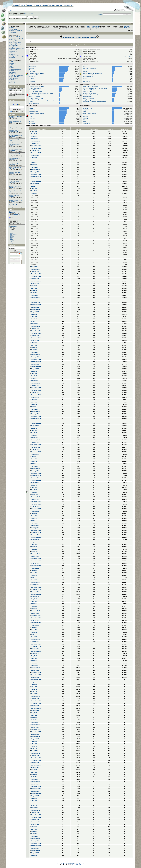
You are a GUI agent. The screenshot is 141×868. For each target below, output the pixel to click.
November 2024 (35, 177)
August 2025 (34, 155)
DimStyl (12, 169)
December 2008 (35, 701)
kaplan (12, 155)
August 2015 (34, 511)
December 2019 (35, 388)
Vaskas (12, 192)
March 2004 (34, 836)
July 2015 (33, 514)
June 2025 (34, 160)
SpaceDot (13, 80)
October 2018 (35, 421)
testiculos (85, 117)
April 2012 (33, 606)
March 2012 (34, 608)
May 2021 (33, 347)
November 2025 (35, 148)
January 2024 (35, 272)
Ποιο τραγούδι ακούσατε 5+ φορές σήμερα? (42, 93)
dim (30, 120)
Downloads (16, 5)
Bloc (73, 865)
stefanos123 (12, 232)
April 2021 (33, 350)
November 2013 (35, 561)
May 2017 (33, 461)
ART (12, 65)
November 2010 (35, 646)
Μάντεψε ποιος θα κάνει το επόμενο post (41, 95)
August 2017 (34, 454)
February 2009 (35, 696)
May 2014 (33, 547)
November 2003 (35, 846)
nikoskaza (12, 238)
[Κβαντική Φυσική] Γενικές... (15, 205)
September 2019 (35, 395)
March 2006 (34, 779)
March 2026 (34, 139)
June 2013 (34, 573)
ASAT (12, 66)
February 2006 (35, 782)
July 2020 (33, 371)
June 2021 (34, 345)
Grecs (84, 111)
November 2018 (35, 419)
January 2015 (35, 528)
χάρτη (127, 27)
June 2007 (34, 744)
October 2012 (35, 592)
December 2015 (35, 502)
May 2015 (33, 518)
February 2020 (35, 383)
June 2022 (34, 317)
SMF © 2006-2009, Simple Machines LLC (75, 864)
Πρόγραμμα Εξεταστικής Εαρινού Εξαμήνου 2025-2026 (79, 37)
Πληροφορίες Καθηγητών (13, 54)
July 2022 (33, 314)
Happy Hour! (59, 5)
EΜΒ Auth (13, 74)
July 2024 (33, 186)
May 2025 (33, 162)
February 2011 (35, 639)
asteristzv (12, 236)
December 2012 (35, 587)
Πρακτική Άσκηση (16, 44)
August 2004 (34, 824)
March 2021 (34, 352)
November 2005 (35, 789)
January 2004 (35, 841)
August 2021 (34, 340)
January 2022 (35, 328)
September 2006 (35, 765)
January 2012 (35, 613)
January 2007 (35, 756)
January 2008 (35, 727)
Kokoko (11, 233)
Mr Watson (12, 141)
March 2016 (34, 495)
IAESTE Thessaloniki (17, 75)
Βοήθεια (95, 27)
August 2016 (34, 483)
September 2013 (35, 566)
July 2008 (33, 713)
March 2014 (34, 551)
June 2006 (34, 772)
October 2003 (35, 848)
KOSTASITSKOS (13, 234)
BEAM (12, 68)
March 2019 (34, 409)
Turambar (32, 72)
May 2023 (33, 291)
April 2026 (33, 136)
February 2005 (35, 810)
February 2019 (35, 412)
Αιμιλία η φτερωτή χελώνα (37, 73)
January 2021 (35, 357)
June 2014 (34, 544)
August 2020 (34, 369)
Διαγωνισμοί (86, 82)
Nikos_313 (12, 118)
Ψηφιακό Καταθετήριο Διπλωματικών (16, 51)
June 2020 (34, 374)
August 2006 (34, 767)
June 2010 (34, 658)
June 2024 (34, 188)
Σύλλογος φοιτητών (88, 75)
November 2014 (35, 533)
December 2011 (35, 616)
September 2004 (35, 822)
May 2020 (33, 376)
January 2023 (35, 300)
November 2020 (35, 362)
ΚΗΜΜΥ (32, 78)
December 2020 (35, 359)
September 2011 (35, 623)
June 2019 (34, 402)
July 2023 (33, 286)
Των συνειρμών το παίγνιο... (37, 87)
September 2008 (35, 708)
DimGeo (12, 206)
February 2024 (35, 269)
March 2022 (34, 324)
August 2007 (34, 739)
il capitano (85, 118)
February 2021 (35, 355)
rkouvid (11, 235)
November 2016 (35, 476)
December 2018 (35, 416)
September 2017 (35, 452)
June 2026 (34, 132)
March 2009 (34, 694)
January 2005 (35, 812)
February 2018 (35, 440)
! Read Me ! (23, 5)
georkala (12, 173)
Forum (12, 28)
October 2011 (35, 620)
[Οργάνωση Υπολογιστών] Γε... (15, 191)
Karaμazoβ (32, 77)
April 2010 (33, 663)
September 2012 (35, 594)
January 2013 (35, 585)
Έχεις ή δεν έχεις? (34, 97)
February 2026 (35, 141)
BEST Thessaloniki (16, 69)
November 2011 (35, 618)
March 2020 (34, 381)
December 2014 (35, 530)
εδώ (89, 27)
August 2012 (34, 597)
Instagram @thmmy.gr (17, 56)
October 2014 (35, 535)
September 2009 (35, 680)
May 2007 (33, 746)
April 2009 (33, 691)
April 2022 (33, 321)
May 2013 (33, 575)
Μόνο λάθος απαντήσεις (14, 131)
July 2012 (33, 599)
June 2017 (34, 459)
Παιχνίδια (85, 66)
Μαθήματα (30, 5)
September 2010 (35, 651)
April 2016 (33, 492)
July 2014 (33, 542)
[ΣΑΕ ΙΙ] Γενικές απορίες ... (14, 182)
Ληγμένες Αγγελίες (88, 77)
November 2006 (35, 760)
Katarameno (33, 66)
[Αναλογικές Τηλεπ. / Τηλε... (15, 172)
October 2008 (35, 706)
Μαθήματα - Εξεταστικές (89, 68)
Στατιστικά (12, 209)
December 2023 (35, 274)
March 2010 (34, 665)
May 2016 (33, 490)
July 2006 (33, 770)
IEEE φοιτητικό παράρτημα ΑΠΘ (14, 77)
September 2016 (35, 480)
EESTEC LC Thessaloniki (13, 71)
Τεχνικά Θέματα (44, 5)
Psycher (11, 240)
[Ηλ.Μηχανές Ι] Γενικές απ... (15, 177)
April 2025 (33, 165)
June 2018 (34, 430)
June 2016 (34, 487)
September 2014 (35, 537)
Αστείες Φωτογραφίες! (89, 98)
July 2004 (33, 827)
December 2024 (35, 174)
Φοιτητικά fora (15, 41)
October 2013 (35, 563)
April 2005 (33, 805)
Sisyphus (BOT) (87, 108)
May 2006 (33, 775)
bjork (31, 117)
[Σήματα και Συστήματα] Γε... (15, 154)
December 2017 (35, 445)
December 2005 (35, 786)
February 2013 (35, 582)
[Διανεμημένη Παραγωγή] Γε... (15, 200)
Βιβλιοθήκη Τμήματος (17, 38)
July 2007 (33, 741)
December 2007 (35, 729)
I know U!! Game (34, 90)
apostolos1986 (33, 75)
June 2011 (34, 630)
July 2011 (33, 627)
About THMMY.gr (68, 5)
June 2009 (34, 687)
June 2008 (34, 715)
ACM (12, 62)
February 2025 (35, 169)
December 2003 (35, 843)
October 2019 (35, 393)
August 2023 (34, 283)
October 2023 (35, 279)
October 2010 (35, 649)
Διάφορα (85, 80)
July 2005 (33, 798)
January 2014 (35, 556)
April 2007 (33, 748)
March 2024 (34, 267)
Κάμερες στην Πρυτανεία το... (15, 121)
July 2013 (33, 570)
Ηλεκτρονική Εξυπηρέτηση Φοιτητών (15, 46)
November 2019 (35, 390)
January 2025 (35, 172)
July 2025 (33, 158)
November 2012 (35, 589)
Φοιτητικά (36, 5)
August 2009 (34, 682)
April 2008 (33, 720)
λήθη (84, 120)
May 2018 (33, 433)
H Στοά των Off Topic (35, 88)
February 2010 (35, 668)
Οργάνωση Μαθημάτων (14, 196)
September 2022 (35, 309)
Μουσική (85, 72)
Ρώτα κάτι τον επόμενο (36, 92)
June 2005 (34, 801)
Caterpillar (32, 82)
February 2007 (35, 753)
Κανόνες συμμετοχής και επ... (15, 168)
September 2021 (35, 338)
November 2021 (35, 333)
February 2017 (35, 468)
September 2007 (35, 737)
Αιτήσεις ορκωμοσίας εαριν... (15, 158)
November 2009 (35, 675)
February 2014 (35, 554)
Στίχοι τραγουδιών (34, 103)
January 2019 (35, 414)
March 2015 (34, 523)
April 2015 (33, 521)
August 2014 (34, 540)
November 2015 (35, 504)
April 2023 (33, 293)
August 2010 (34, 654)
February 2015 (35, 525)
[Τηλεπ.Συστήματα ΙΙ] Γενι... (15, 140)
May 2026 (33, 134)
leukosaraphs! (87, 123)
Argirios (31, 80)
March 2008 (34, 722)
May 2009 (33, 689)
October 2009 (35, 677)
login (25, 13)
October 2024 (35, 179)
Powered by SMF (61, 864)
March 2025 (34, 167)
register (31, 13)
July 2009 (33, 684)
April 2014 (33, 549)
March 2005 (34, 808)
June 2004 (34, 829)
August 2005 (34, 796)
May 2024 (33, 191)
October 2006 (35, 763)
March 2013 (34, 580)
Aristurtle (13, 63)
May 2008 (33, 718)
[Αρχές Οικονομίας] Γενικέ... (15, 144)
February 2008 (35, 725)
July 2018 (33, 428)
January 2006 (35, 784)
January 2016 (35, 499)
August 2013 (34, 568)
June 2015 (34, 516)
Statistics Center (41, 41)
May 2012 (33, 604)
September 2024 (35, 181)
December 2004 (35, 815)
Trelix (11, 146)
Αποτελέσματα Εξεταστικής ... (15, 135)
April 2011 (33, 635)
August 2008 (34, 710)
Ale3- (11, 239)
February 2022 (35, 326)
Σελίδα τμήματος (15, 37)
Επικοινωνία (14, 32)
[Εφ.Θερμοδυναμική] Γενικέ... (15, 163)
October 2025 (35, 151)
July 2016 (33, 485)
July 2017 (33, 457)
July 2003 (33, 855)
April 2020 (33, 378)
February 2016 (35, 497)
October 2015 (35, 506)
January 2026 (35, 143)
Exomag (32, 68)
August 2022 (34, 312)
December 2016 (35, 473)
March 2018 (34, 438)
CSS (80, 865)
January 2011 (35, 642)
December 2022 (35, 302)
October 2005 (35, 791)
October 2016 (35, 478)
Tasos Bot (12, 150)
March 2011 (34, 637)
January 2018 (35, 442)
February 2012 (35, 611)
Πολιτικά (85, 78)
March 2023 (34, 295)
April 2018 (33, 435)
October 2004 (35, 820)
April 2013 (33, 578)
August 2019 (34, 397)
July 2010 (33, 656)
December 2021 (35, 331)
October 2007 (35, 734)
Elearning (13, 39)
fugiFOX (32, 108)
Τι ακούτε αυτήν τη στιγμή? (37, 98)
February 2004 (35, 839)
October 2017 (35, 449)
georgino (12, 197)
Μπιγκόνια (32, 70)
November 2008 (35, 703)
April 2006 (33, 777)
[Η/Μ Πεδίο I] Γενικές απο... (15, 186)
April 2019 (33, 407)
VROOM (13, 81)
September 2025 (35, 153)
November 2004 (35, 817)
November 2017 (35, 447)
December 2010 (35, 644)
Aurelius (32, 122)
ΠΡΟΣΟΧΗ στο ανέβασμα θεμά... (16, 117)
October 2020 (35, 364)
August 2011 (34, 625)
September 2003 (35, 850)
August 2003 (34, 853)
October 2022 (35, 307)
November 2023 (35, 276)
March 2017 (34, 466)
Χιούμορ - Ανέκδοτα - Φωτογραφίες (93, 73)
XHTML (76, 865)
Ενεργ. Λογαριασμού (16, 31)
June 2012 (34, 601)
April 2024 (33, 193)
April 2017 (33, 464)
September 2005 (35, 794)
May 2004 (33, 831)
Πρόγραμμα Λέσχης (16, 42)
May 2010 (33, 661)
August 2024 (34, 184)
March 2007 (34, 751)
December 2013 (35, 559)
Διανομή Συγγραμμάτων (17, 48)
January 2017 (35, 471)
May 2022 (33, 319)
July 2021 (33, 343)
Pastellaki (12, 201)
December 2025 (35, 146)
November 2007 (35, 732)
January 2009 (35, 699)
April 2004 (33, 834)
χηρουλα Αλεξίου (14, 127)
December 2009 (35, 673)
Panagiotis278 (128, 56)
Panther (13, 82)
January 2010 (35, 670)
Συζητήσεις (52, 5)
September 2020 (35, 366)
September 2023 (35, 281)
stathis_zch (12, 243)
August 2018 (34, 426)
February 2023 (35, 298)
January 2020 (35, 385)
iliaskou (11, 242)
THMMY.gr (29, 41)
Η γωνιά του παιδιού (88, 70)
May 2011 (33, 632)
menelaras (12, 241)
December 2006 (35, 758)
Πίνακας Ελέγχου (14, 86)
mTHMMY (13, 57)
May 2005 (33, 803)
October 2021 (35, 336)
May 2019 (33, 404)
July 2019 (33, 400)
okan (11, 122)
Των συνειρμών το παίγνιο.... (15, 126)
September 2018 (35, 423)
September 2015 (35, 509)
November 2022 (35, 305)
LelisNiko (12, 178)
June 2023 (34, 288)
